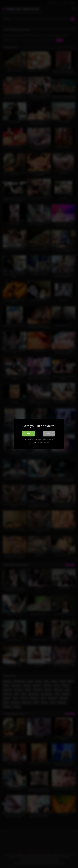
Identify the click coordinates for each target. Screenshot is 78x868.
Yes (29, 433)
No (49, 433)
